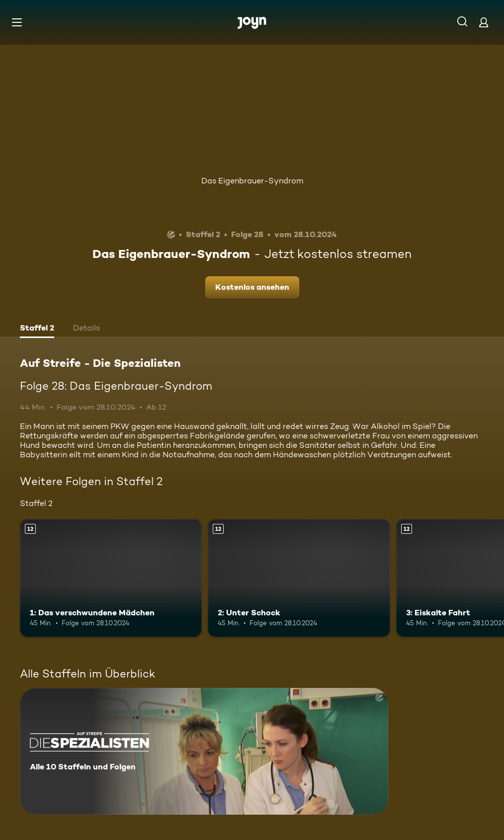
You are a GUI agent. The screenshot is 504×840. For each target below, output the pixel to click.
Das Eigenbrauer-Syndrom (252, 181)
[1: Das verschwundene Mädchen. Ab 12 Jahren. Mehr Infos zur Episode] (111, 578)
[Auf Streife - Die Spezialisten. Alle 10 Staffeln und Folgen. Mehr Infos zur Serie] (204, 751)
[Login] (484, 22)
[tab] (37, 329)
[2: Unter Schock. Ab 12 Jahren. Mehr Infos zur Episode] (299, 578)
